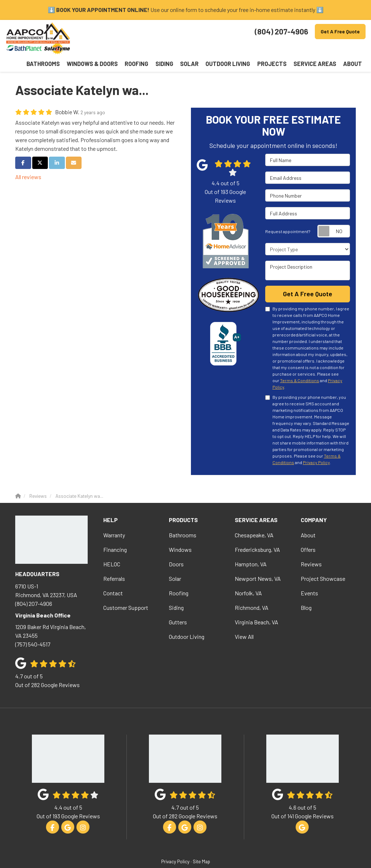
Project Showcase (323, 563)
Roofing (179, 577)
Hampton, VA (251, 548)
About (308, 519)
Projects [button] (294, 49)
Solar (175, 563)
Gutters (178, 606)
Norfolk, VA (248, 577)
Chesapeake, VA (254, 519)
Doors (176, 548)
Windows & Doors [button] (158, 49)
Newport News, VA (258, 563)
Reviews (311, 548)
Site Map (201, 846)
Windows (180, 534)
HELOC (112, 548)
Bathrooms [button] (120, 49)
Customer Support (126, 592)
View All (244, 621)
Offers (308, 534)
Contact (113, 577)
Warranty (114, 519)
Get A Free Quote (340, 31)
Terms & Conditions (300, 365)
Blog (306, 592)
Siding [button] (212, 49)
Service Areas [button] (327, 49)
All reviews (28, 162)
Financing (115, 534)
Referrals (114, 563)
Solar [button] (231, 49)
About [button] (356, 49)
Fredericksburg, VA (257, 534)
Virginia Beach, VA (257, 606)
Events (309, 577)
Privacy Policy (316, 447)
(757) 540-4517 (54, 619)
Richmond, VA (252, 592)
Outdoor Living (187, 621)
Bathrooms (183, 519)
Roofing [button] (191, 49)
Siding (176, 592)
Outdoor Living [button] (260, 49)
